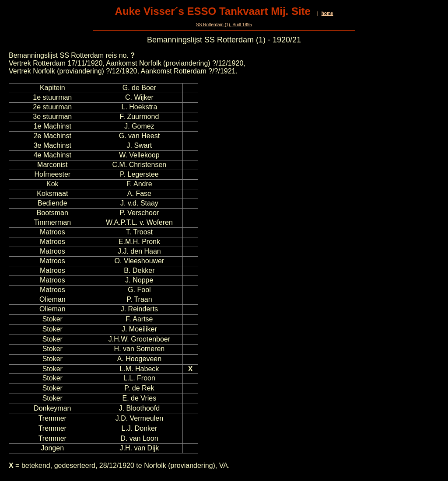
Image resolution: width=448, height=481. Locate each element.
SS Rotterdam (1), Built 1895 (224, 25)
